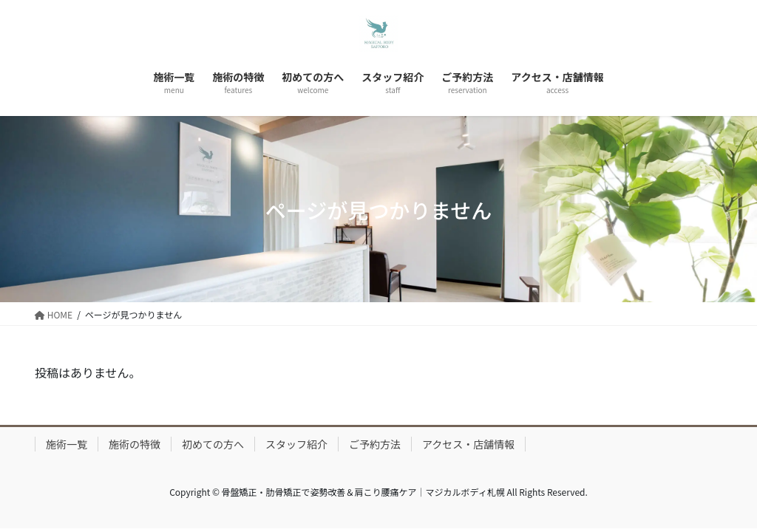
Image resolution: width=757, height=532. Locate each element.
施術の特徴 (135, 444)
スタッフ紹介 (296, 444)
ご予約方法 (375, 444)
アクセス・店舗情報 (468, 444)
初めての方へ (213, 444)
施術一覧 (67, 444)
